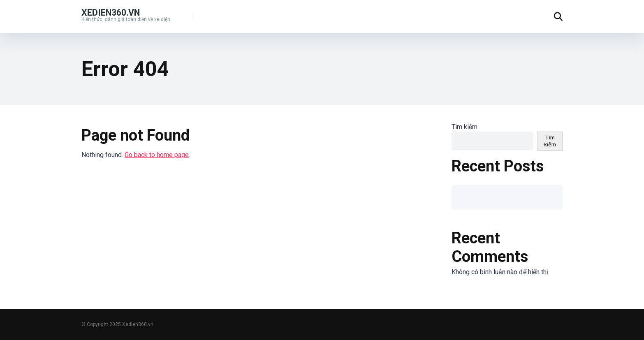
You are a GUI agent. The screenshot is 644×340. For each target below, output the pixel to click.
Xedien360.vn (111, 12)
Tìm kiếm (464, 127)
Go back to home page (157, 155)
